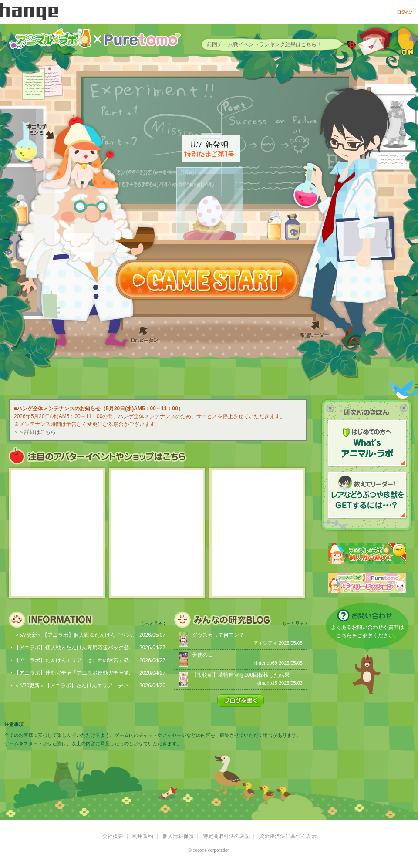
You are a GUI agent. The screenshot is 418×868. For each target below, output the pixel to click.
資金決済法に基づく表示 (288, 836)
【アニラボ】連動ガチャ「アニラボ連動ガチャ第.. (73, 673)
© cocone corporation (209, 851)
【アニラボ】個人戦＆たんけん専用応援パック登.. (73, 648)
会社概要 (113, 836)
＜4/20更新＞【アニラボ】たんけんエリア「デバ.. (73, 686)
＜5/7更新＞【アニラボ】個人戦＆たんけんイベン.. (74, 635)
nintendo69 (265, 663)
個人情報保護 (178, 836)
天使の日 (202, 655)
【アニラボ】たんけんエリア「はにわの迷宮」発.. (73, 660)
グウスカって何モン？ (218, 635)
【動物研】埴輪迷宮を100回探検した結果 (241, 675)
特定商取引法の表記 (226, 836)
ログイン (405, 12)
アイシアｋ (265, 643)
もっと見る (152, 623)
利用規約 (143, 836)
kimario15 (267, 683)
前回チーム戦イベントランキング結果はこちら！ (264, 44)
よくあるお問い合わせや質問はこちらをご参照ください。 (367, 631)
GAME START (208, 280)
